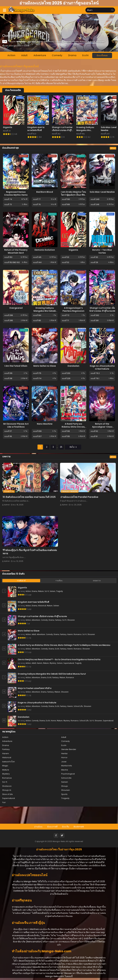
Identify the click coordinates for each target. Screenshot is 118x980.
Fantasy (58, 620)
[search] (113, 10)
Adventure (40, 55)
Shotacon (7, 786)
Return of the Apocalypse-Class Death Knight (102, 427)
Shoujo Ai (7, 790)
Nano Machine (45, 424)
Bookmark (79, 827)
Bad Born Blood (45, 192)
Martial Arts (67, 766)
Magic (5, 766)
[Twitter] (62, 836)
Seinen (52, 591)
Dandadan (73, 366)
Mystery (53, 663)
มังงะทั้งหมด (102, 55)
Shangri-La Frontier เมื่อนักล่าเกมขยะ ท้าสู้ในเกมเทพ (102, 309)
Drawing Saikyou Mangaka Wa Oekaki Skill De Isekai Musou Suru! (45, 312)
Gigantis (73, 250)
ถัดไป (73, 447)
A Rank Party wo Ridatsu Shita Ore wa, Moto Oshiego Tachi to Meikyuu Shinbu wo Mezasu (64, 645)
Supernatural (69, 663)
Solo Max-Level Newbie (102, 192)
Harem (70, 634)
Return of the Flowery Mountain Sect (16, 251)
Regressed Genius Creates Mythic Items (16, 193)
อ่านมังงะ (38, 827)
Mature (41, 591)
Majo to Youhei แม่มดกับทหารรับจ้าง (35, 688)
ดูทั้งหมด (113, 148)
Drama (72, 55)
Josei (64, 762)
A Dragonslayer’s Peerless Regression (73, 309)
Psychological (68, 774)
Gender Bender (69, 749)
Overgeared (16, 308)
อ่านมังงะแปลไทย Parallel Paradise (79, 497)
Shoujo (65, 786)
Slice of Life (7, 794)
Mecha (65, 770)
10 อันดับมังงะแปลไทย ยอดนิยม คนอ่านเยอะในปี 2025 (29, 497)
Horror (53, 721)
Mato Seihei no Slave (45, 366)
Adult (24, 55)
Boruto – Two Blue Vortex (102, 251)
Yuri (4, 802)
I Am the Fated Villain (16, 366)
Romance (78, 634)
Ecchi (85, 55)
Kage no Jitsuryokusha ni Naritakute (102, 367)
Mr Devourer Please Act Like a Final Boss (16, 425)
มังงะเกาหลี (52, 827)
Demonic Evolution (45, 250)
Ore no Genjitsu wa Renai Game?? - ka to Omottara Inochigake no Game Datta (59, 660)
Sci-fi (47, 591)
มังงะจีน (66, 827)
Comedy (57, 55)
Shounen (71, 620)
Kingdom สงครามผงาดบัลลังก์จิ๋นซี (33, 602)
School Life (78, 706)
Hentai (64, 753)
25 (61, 447)
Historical (42, 606)
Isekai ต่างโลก (9, 762)
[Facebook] (56, 836)
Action (11, 55)
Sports (64, 794)
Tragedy (60, 591)
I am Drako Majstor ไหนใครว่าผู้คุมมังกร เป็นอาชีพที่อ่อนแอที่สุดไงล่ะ (73, 195)
